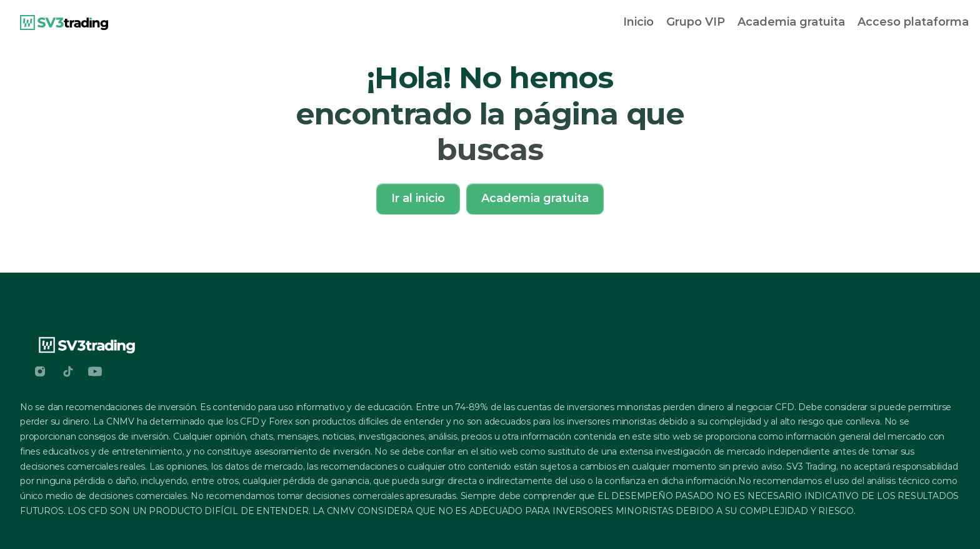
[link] (64, 23)
